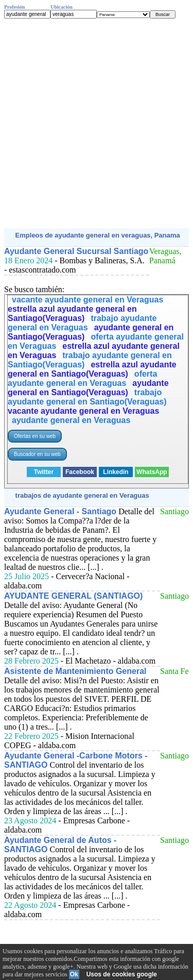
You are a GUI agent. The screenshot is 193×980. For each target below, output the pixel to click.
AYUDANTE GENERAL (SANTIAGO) (73, 596)
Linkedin (116, 472)
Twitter (44, 472)
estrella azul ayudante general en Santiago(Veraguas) (72, 314)
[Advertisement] (97, 123)
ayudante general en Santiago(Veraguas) (88, 388)
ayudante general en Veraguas (71, 420)
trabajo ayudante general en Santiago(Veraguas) (87, 397)
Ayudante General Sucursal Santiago (76, 251)
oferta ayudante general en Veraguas (82, 378)
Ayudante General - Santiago (60, 511)
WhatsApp (152, 472)
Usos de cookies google (122, 974)
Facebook (80, 472)
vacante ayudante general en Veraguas (87, 300)
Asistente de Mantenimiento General (75, 671)
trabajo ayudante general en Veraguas (82, 323)
